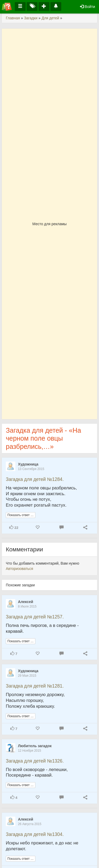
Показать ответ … (21, 515)
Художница (28, 464)
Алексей (26, 602)
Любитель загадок (35, 746)
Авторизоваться (19, 569)
